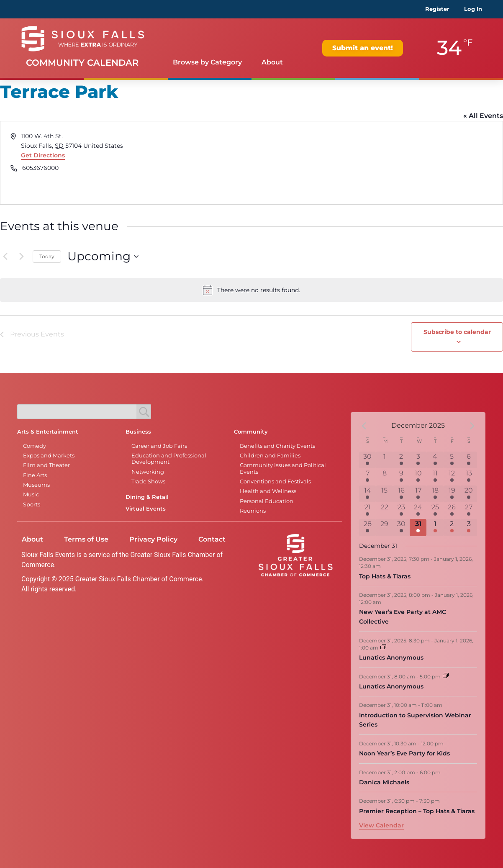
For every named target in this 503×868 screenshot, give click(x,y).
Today (47, 256)
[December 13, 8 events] (469, 477)
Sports (32, 505)
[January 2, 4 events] (452, 527)
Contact (212, 539)
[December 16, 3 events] (401, 494)
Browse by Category (207, 62)
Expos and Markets (49, 456)
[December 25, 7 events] (435, 511)
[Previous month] (364, 426)
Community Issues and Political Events (283, 468)
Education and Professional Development (169, 459)
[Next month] (472, 426)
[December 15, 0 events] (384, 494)
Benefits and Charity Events (277, 446)
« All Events (483, 116)
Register (437, 9)
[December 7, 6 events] (367, 477)
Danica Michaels (384, 782)
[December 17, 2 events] (418, 494)
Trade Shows (148, 482)
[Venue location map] (376, 163)
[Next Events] (21, 257)
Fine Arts (35, 475)
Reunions (253, 511)
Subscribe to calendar (457, 332)
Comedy (35, 446)
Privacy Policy (153, 539)
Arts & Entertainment (48, 432)
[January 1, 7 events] (435, 527)
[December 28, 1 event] (367, 527)
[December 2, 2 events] (401, 460)
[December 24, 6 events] (418, 511)
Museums (36, 485)
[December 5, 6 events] (452, 460)
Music (31, 494)
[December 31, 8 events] (418, 527)
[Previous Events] (5, 257)
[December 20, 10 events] (469, 494)
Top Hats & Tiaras (385, 576)
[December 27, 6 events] (469, 511)
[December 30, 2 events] (401, 527)
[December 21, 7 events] (367, 511)
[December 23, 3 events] (401, 511)
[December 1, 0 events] (384, 460)
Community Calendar (82, 63)
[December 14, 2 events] (367, 494)
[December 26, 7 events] (452, 511)
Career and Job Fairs (159, 446)
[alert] (251, 290)
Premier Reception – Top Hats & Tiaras (417, 811)
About (272, 62)
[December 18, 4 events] (435, 494)
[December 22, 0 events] (384, 511)
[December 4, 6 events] (435, 460)
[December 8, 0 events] (384, 477)
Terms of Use (86, 539)
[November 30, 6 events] (367, 460)
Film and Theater (46, 465)
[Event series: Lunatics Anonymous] (383, 647)
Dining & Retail (147, 497)
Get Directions (43, 155)
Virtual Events (146, 509)
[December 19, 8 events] (452, 494)
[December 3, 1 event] (418, 460)
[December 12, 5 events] (452, 477)
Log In (473, 9)
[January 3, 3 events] (469, 527)
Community (251, 432)
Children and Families (270, 456)
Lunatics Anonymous (391, 657)
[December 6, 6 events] (469, 460)
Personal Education (267, 501)
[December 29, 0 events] (384, 527)
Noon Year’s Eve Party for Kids (404, 753)
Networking (148, 472)
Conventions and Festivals (275, 482)
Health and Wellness (268, 491)
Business (138, 432)
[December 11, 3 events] (435, 477)
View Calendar (381, 825)
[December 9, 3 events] (401, 477)
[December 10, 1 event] (418, 477)
